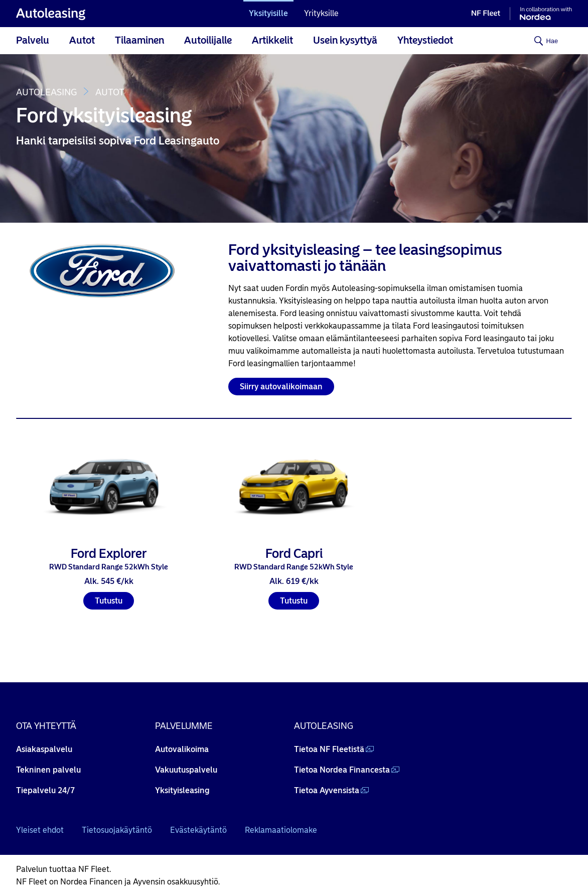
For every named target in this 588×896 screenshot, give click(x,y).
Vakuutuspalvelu (186, 770)
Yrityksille (321, 13)
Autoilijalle (208, 40)
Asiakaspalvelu (44, 749)
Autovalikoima (182, 749)
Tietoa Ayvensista (327, 790)
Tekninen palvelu (48, 770)
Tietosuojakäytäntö (117, 830)
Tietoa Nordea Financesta (342, 770)
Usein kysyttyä (345, 40)
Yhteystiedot (425, 40)
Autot (82, 40)
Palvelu (33, 40)
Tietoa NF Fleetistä (329, 749)
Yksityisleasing (182, 790)
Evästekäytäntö (198, 830)
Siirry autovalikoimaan (281, 387)
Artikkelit (272, 40)
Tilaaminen (139, 40)
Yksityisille (268, 13)
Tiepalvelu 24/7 (45, 790)
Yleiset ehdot (40, 830)
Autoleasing (46, 92)
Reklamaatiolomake (281, 830)
